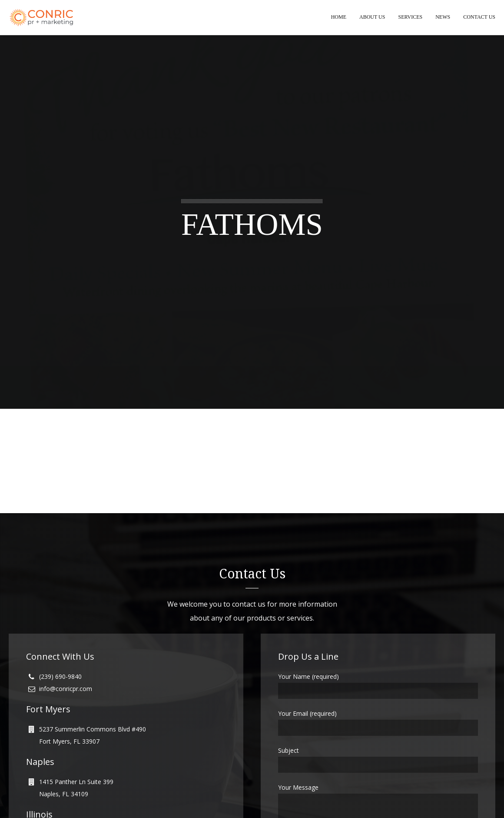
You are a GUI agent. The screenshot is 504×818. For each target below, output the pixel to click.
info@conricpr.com (66, 689)
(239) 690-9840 (60, 677)
